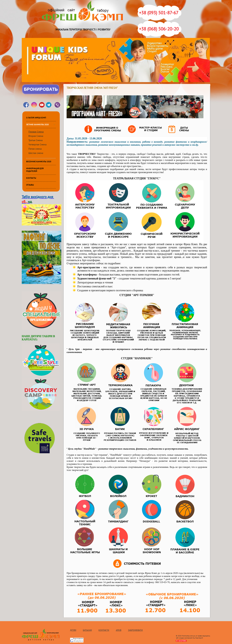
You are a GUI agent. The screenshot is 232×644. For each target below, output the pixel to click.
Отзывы (30, 185)
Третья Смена (35, 140)
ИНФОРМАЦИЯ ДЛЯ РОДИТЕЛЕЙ (35, 170)
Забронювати (135, 630)
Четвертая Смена (37, 145)
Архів (119, 630)
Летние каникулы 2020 (37, 125)
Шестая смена (36, 153)
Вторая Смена (36, 136)
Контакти (104, 630)
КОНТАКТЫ (31, 178)
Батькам (87, 630)
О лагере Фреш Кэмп (36, 118)
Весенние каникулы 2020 (39, 162)
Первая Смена (36, 132)
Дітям (73, 630)
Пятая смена (35, 149)
